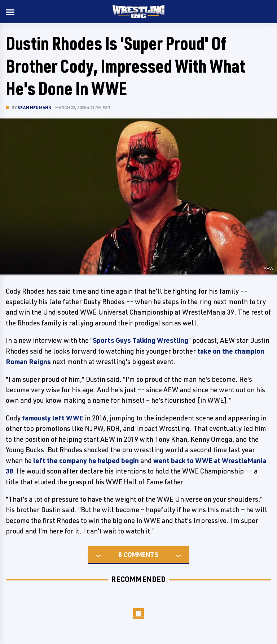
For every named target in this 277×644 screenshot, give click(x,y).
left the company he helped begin (86, 461)
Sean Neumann (34, 107)
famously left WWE (53, 418)
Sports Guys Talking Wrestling (140, 340)
